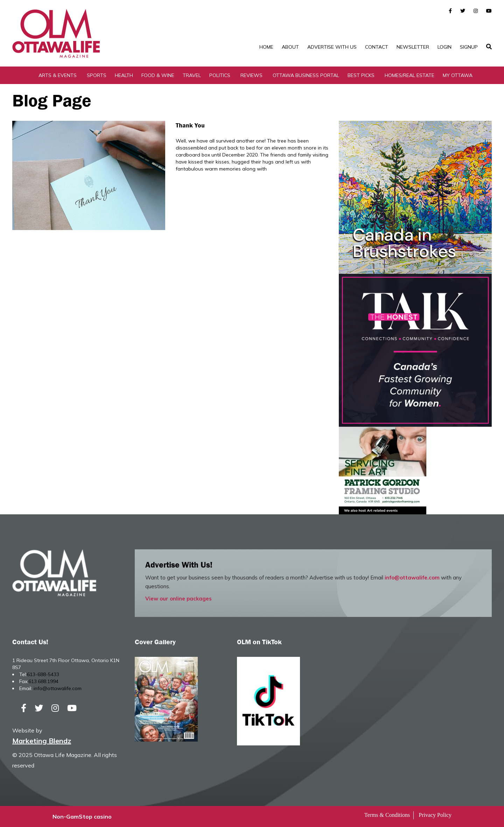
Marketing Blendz (42, 741)
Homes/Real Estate (409, 75)
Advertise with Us (332, 47)
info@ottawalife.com (412, 578)
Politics (220, 75)
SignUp (469, 47)
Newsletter (413, 47)
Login (444, 47)
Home (266, 47)
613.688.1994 (43, 681)
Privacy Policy (435, 815)
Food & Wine (158, 75)
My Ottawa (458, 75)
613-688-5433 (43, 674)
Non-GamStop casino (82, 816)
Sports (97, 75)
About (290, 47)
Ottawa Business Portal (306, 75)
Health (124, 75)
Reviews (251, 75)
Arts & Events (58, 75)
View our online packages (178, 599)
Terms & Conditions (387, 815)
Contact (377, 47)
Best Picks (361, 75)
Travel (192, 75)
